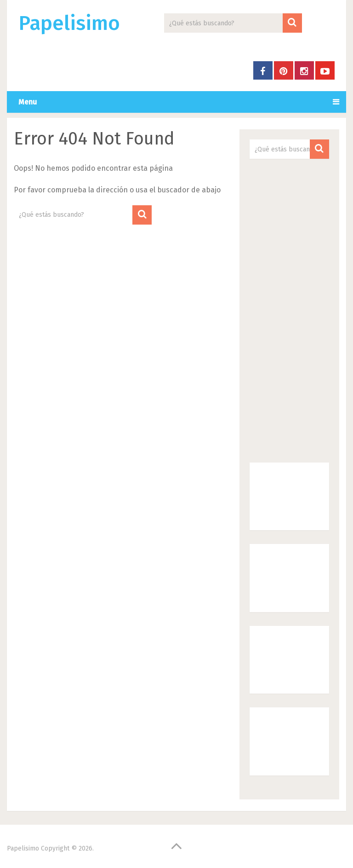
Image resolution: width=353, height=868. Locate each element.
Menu (28, 102)
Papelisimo (69, 23)
